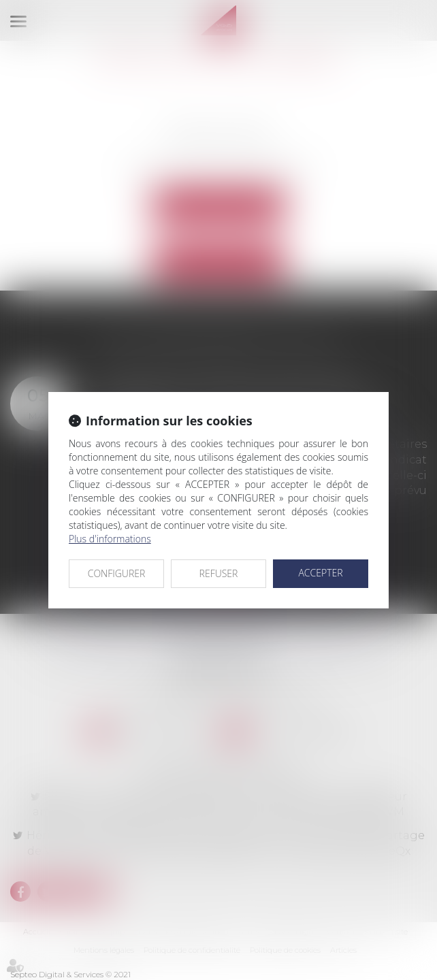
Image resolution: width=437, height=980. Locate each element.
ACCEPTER (320, 573)
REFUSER (219, 573)
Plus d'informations (110, 539)
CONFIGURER (117, 573)
